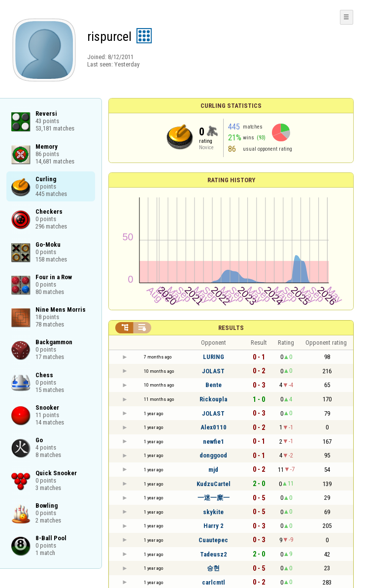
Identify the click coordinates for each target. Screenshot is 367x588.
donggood (213, 455)
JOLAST (213, 371)
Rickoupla (213, 399)
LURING (214, 357)
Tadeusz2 (214, 554)
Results (231, 328)
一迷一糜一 (214, 498)
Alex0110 (214, 427)
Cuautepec (213, 540)
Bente (214, 385)
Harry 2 (214, 526)
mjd (213, 470)
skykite (213, 512)
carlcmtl (214, 582)
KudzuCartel (214, 484)
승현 (213, 568)
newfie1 (214, 441)
